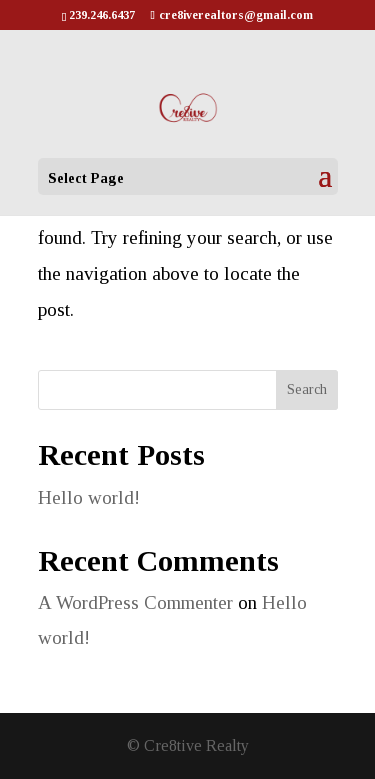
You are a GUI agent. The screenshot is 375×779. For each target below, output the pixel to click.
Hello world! (89, 497)
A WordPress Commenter (135, 602)
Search (307, 389)
